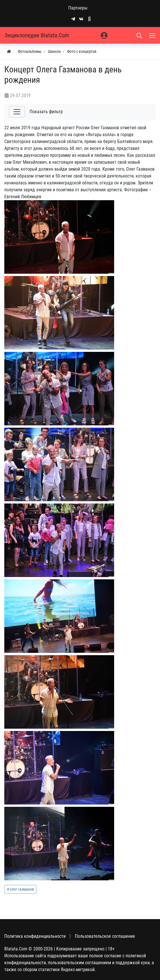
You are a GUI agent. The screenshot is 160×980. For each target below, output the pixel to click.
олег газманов (22, 889)
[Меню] (153, 35)
